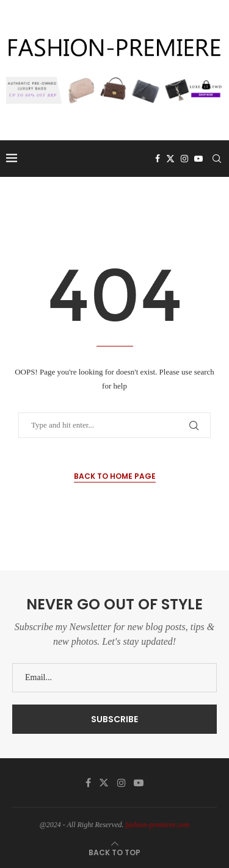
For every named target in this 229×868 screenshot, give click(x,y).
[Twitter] (170, 159)
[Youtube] (198, 159)
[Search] (217, 159)
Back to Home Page (115, 476)
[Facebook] (158, 159)
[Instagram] (184, 159)
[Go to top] (114, 852)
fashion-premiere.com (158, 825)
